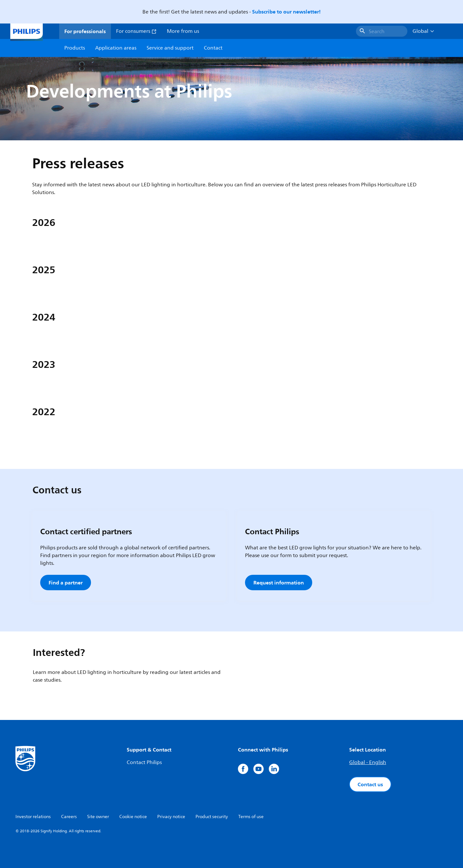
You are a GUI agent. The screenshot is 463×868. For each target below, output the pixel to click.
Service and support (170, 48)
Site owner (98, 817)
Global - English (368, 762)
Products (75, 48)
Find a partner (66, 583)
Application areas (116, 48)
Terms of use (251, 817)
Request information (279, 583)
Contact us (370, 784)
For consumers (136, 31)
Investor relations (33, 817)
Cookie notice (133, 817)
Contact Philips (144, 762)
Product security (212, 817)
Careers (69, 817)
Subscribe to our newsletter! (286, 12)
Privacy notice (171, 817)
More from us (183, 31)
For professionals (85, 31)
